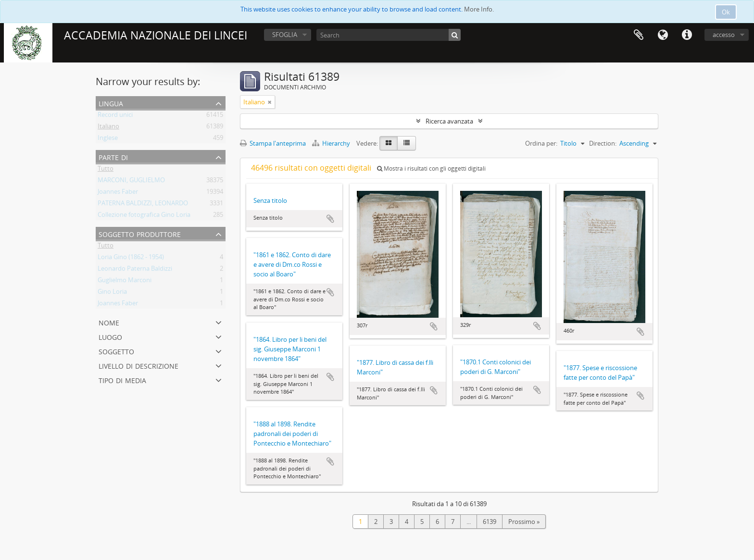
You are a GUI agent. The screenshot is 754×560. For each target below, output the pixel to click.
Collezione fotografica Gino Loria (144, 216)
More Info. (479, 9)
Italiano (108, 128)
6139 (490, 522)
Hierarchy (332, 143)
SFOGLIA (285, 35)
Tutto (106, 170)
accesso (724, 35)
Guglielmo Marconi (125, 282)
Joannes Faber (118, 193)
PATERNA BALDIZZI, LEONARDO (143, 205)
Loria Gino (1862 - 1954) (131, 259)
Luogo (110, 336)
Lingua (663, 35)
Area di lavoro (639, 35)
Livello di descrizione (138, 365)
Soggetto (116, 351)
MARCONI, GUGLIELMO (131, 182)
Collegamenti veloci (687, 35)
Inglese (108, 139)
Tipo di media (122, 380)
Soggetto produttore (140, 233)
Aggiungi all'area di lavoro (330, 219)
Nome (109, 322)
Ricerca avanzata (449, 121)
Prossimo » (524, 522)
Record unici (115, 116)
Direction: (603, 143)
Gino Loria (112, 293)
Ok (726, 12)
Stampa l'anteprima (273, 143)
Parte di (113, 156)
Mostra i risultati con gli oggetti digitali (431, 168)
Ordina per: (541, 143)
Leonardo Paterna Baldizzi (135, 270)
